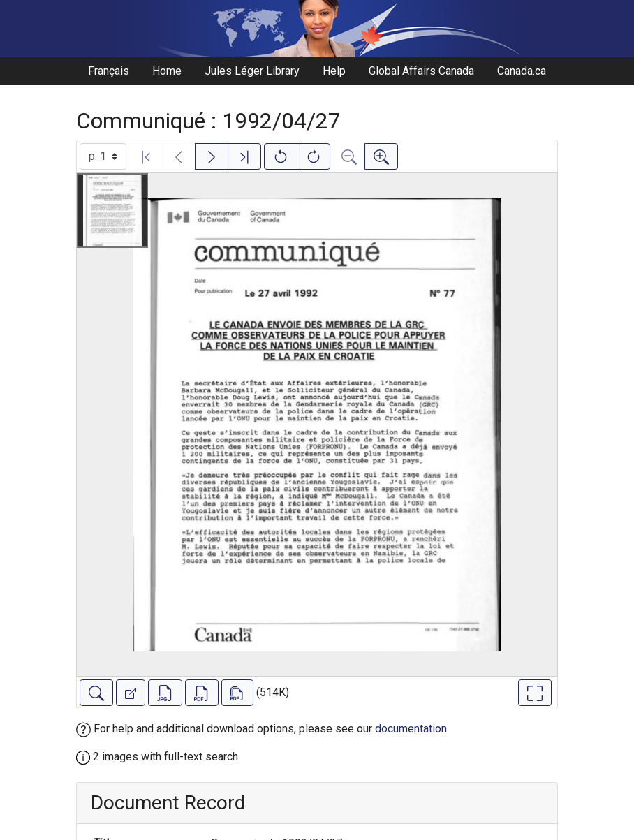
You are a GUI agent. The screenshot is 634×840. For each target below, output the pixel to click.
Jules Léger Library (252, 71)
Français (109, 71)
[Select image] (103, 156)
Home (167, 71)
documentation (411, 729)
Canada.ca (522, 71)
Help (334, 71)
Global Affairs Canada (421, 71)
